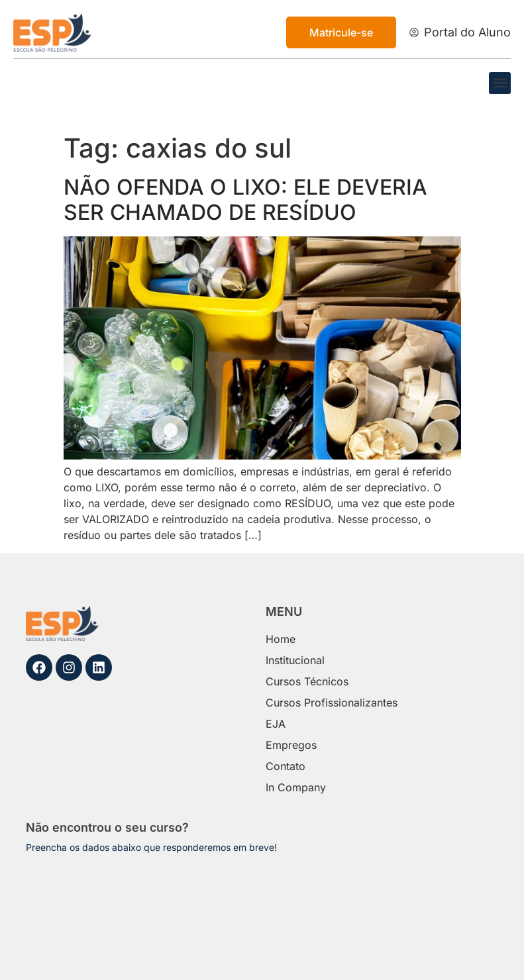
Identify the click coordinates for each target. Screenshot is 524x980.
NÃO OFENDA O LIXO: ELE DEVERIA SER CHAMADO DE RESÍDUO (245, 200)
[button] (500, 83)
